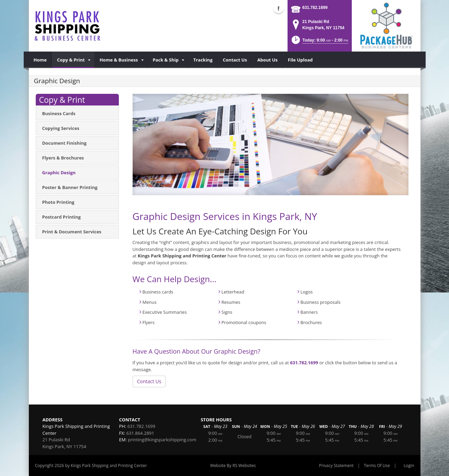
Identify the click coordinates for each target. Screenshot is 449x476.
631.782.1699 (315, 8)
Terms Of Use (377, 466)
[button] (319, 42)
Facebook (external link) (279, 8)
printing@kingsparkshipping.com (162, 440)
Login (409, 466)
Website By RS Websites (233, 466)
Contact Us (149, 381)
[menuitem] (40, 60)
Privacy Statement (336, 466)
